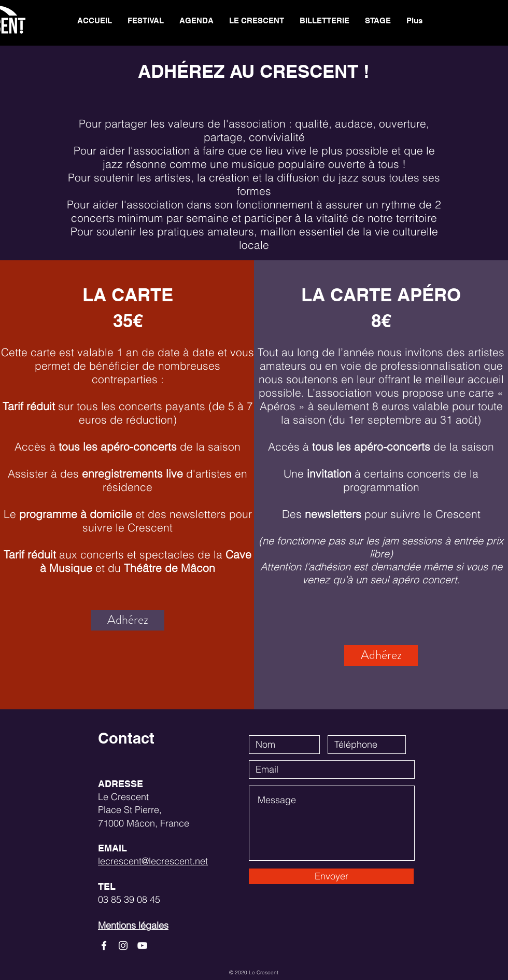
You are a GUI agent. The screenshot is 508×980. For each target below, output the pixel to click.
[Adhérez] (128, 620)
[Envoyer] (331, 876)
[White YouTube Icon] (142, 946)
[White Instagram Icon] (123, 946)
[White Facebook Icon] (104, 946)
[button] (257, 21)
